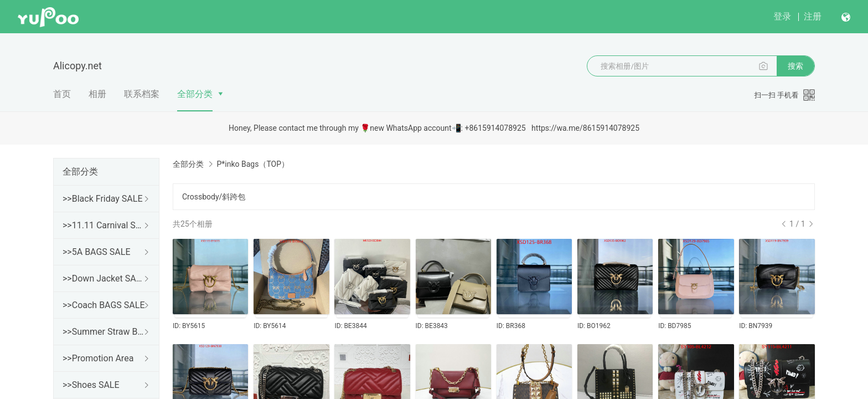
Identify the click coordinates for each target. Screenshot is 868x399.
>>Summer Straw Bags (104, 332)
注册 (813, 16)
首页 (62, 94)
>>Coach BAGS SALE (104, 305)
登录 (782, 16)
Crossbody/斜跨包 (214, 197)
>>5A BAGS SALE (96, 252)
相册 (97, 94)
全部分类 (195, 94)
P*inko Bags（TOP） (253, 164)
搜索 (795, 66)
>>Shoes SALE (91, 385)
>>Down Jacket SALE (104, 278)
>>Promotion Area (98, 358)
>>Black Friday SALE (103, 199)
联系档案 (142, 94)
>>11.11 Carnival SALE (104, 225)
